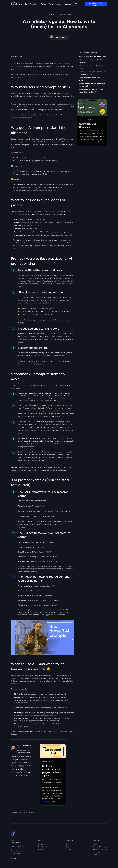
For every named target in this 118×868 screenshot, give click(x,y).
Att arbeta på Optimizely (100, 847)
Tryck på (95, 855)
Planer (51, 4)
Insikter (68, 844)
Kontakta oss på (15, 850)
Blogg (67, 847)
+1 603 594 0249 (16, 854)
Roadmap (41, 849)
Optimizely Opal (29, 240)
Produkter (34, 4)
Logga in (76, 4)
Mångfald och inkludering (100, 849)
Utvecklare (67, 4)
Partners (59, 4)
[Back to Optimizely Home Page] (19, 4)
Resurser (44, 4)
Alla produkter (42, 844)
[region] (43, 638)
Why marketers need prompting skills (92, 56)
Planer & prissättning (44, 847)
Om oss (95, 844)
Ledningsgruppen (98, 852)
